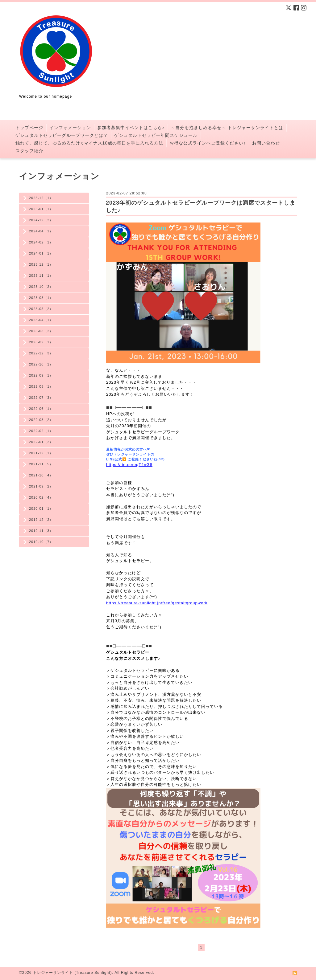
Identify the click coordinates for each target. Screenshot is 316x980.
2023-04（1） (41, 320)
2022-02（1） (41, 431)
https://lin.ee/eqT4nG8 (129, 465)
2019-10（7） (41, 542)
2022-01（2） (41, 442)
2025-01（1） (41, 209)
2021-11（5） (41, 464)
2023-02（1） (41, 342)
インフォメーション (70, 128)
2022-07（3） (41, 398)
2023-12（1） (41, 264)
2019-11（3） (41, 531)
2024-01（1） (41, 253)
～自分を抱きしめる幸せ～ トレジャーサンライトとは (227, 128)
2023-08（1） (41, 298)
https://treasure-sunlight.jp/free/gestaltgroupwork (157, 603)
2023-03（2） (41, 331)
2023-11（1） (41, 276)
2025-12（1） (41, 198)
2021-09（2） (41, 486)
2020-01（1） (41, 508)
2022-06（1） (41, 409)
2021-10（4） (41, 475)
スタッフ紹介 (29, 151)
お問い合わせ (266, 143)
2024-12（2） (41, 220)
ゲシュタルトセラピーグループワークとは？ (62, 135)
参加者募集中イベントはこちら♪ (131, 128)
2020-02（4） (41, 497)
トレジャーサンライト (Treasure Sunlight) (73, 973)
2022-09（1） (41, 375)
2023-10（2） (41, 287)
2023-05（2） (41, 309)
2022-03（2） (41, 420)
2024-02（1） (41, 242)
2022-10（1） (41, 364)
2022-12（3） (41, 353)
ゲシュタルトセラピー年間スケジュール (156, 135)
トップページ (29, 128)
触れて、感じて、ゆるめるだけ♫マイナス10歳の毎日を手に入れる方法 (89, 143)
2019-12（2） (41, 520)
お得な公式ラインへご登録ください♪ (208, 143)
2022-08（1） (41, 386)
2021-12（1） (41, 453)
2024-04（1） (41, 231)
